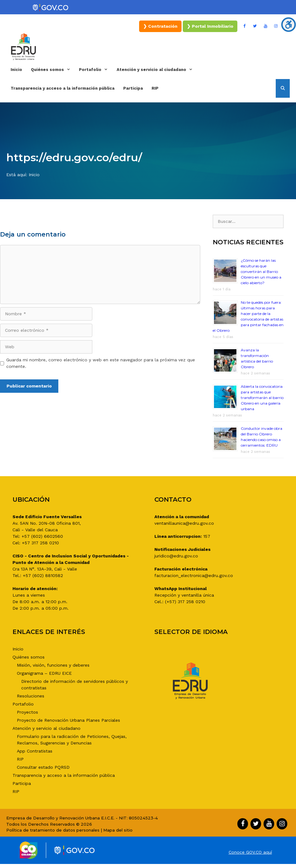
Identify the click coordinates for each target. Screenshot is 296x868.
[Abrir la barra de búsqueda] (283, 88)
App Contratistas (35, 751)
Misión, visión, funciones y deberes (53, 665)
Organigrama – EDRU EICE (44, 673)
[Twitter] (255, 26)
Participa (133, 88)
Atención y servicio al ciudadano (157, 70)
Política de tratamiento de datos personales (53, 830)
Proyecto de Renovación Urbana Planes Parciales (68, 720)
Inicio (16, 70)
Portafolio (95, 70)
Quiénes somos (53, 70)
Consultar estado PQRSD (43, 767)
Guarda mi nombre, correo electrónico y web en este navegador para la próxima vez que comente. (101, 363)
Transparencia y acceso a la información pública (63, 88)
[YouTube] (265, 26)
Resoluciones (31, 696)
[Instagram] (276, 26)
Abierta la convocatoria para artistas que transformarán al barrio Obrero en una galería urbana (262, 398)
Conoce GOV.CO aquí (250, 852)
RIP (155, 88)
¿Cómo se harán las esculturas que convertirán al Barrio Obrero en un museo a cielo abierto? (261, 272)
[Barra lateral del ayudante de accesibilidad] (289, 25)
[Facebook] (245, 26)
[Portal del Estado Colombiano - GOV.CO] (51, 8)
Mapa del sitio (118, 830)
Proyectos (27, 712)
